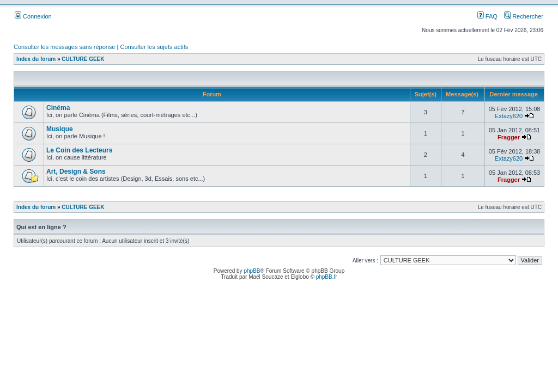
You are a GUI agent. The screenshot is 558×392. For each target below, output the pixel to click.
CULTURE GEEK (83, 59)
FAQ (487, 16)
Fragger (509, 137)
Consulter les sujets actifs (154, 47)
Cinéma (58, 108)
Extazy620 (509, 116)
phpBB (252, 271)
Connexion (33, 16)
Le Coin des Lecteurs (79, 150)
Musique (60, 129)
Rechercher (524, 16)
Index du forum (36, 59)
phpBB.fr (327, 277)
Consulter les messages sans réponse (64, 47)
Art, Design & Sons (76, 171)
